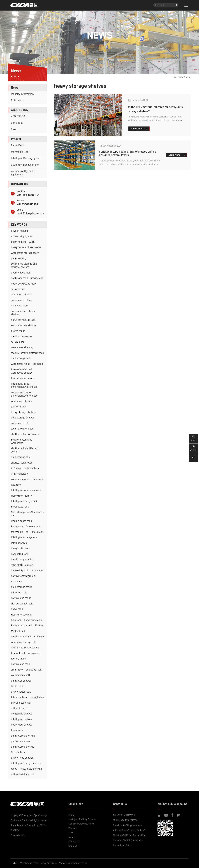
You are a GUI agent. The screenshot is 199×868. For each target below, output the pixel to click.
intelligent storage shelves (26, 763)
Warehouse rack (20, 479)
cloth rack (38, 364)
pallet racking (19, 258)
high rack (16, 620)
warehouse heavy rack (23, 642)
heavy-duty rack (20, 571)
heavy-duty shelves (22, 725)
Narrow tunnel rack (22, 604)
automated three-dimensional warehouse (24, 394)
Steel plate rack (20, 507)
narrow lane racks (21, 598)
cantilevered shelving (23, 736)
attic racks (37, 571)
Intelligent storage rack (24, 501)
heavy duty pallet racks (24, 284)
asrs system (18, 289)
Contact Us (74, 841)
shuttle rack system (22, 463)
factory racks (18, 659)
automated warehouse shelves (24, 313)
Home (181, 77)
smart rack (17, 670)
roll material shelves (23, 774)
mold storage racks (22, 559)
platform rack (19, 407)
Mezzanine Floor (20, 152)
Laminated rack (20, 554)
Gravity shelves (19, 474)
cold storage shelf (21, 457)
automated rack (20, 423)
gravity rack (37, 278)
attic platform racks (22, 565)
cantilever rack (19, 278)
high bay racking (20, 306)
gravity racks (18, 331)
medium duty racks (22, 336)
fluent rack (17, 730)
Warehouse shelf (21, 675)
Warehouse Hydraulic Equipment (23, 173)
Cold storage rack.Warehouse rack (27, 514)
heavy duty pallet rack (23, 320)
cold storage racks (21, 587)
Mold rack (38, 532)
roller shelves (19, 708)
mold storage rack (21, 637)
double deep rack (21, 273)
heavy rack (17, 609)
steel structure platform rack (27, 353)
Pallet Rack (17, 145)
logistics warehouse (22, 429)
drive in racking (20, 231)
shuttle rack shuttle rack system (25, 450)
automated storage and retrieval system (24, 265)
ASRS (32, 242)
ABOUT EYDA (18, 116)
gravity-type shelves (22, 758)
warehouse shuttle (22, 295)
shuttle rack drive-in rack (25, 434)
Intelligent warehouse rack (26, 490)
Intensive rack (19, 593)
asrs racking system (22, 236)
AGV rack (16, 468)
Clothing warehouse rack (25, 648)
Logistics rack (34, 670)
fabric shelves (19, 697)
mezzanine (34, 653)
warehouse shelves (22, 401)
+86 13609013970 (27, 204)
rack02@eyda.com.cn (30, 213)
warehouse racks (21, 364)
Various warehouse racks (73, 863)
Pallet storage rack (22, 626)
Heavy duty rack (48, 863)
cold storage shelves (23, 418)
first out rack (18, 653)
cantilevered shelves (23, 747)
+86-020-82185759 (28, 195)
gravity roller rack (21, 692)
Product (72, 828)
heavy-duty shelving (31, 769)
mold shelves (31, 468)
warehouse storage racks (25, 253)
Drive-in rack (33, 527)
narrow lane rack (20, 664)
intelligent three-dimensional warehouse (24, 385)
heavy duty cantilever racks (26, 247)
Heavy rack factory (21, 496)
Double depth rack (21, 521)
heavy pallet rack (20, 548)
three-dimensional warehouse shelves (22, 371)
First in (39, 626)
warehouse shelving (22, 347)
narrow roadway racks (23, 576)
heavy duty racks (33, 620)
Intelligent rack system (24, 537)
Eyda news (17, 100)
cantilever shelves (21, 681)
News (188, 77)
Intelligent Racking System (26, 158)
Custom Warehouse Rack (25, 165)
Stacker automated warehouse (22, 441)
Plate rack (38, 479)
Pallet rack (17, 527)
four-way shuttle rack (23, 378)
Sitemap (73, 846)
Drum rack (17, 686)
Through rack (37, 697)
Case (14, 129)
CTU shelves (18, 752)
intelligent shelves (21, 719)
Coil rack (39, 637)
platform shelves (21, 741)
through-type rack (21, 703)
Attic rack (16, 582)
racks (14, 769)
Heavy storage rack (22, 615)
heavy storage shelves (23, 412)
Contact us (17, 123)
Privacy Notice (18, 835)
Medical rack (18, 631)
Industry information (22, 94)
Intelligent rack (20, 543)
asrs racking (18, 342)
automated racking (22, 300)
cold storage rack (21, 358)
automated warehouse (24, 325)
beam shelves (19, 242)
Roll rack (16, 485)
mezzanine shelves (22, 714)
